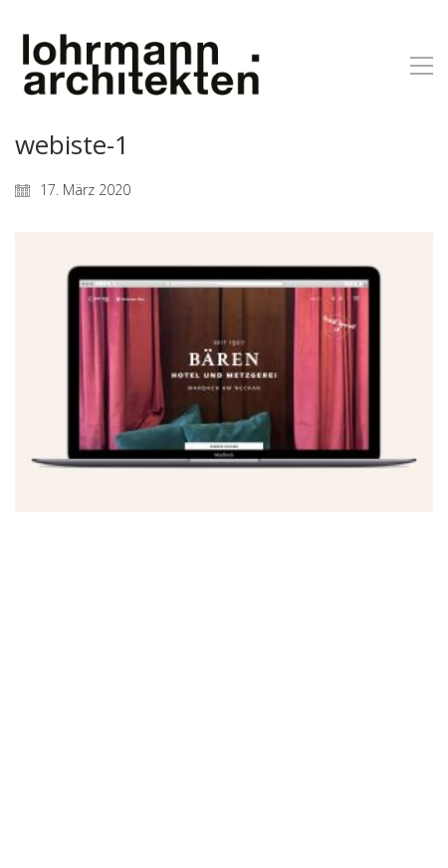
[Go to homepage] (139, 65)
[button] (422, 66)
